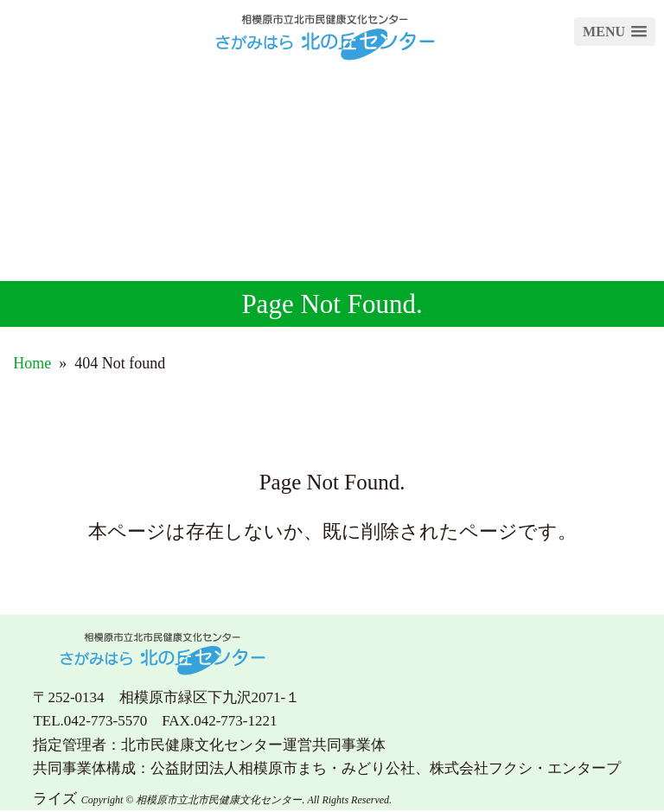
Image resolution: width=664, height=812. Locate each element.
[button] (615, 32)
